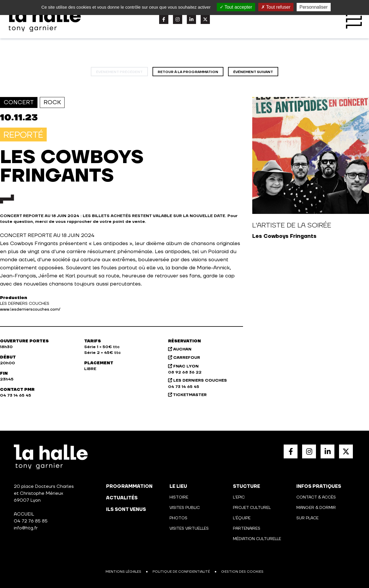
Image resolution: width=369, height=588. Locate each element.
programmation (129, 486)
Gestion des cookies (242, 572)
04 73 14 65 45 (184, 387)
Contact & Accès (316, 497)
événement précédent (119, 72)
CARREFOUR (184, 358)
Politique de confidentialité (181, 572)
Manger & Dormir (316, 508)
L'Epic (239, 497)
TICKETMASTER (187, 395)
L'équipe (242, 518)
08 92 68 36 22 (185, 372)
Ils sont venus (126, 509)
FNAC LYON (183, 366)
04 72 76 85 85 (31, 521)
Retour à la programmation (188, 72)
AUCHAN (180, 349)
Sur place (307, 518)
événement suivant (253, 72)
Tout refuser (276, 7)
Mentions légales (123, 572)
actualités (122, 498)
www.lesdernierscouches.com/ (30, 309)
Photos (178, 518)
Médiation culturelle (257, 539)
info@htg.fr (26, 528)
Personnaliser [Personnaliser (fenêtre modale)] (314, 7)
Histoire (179, 497)
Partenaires (247, 529)
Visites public (185, 508)
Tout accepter (236, 7)
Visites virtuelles (189, 529)
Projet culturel (252, 508)
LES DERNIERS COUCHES (197, 380)
